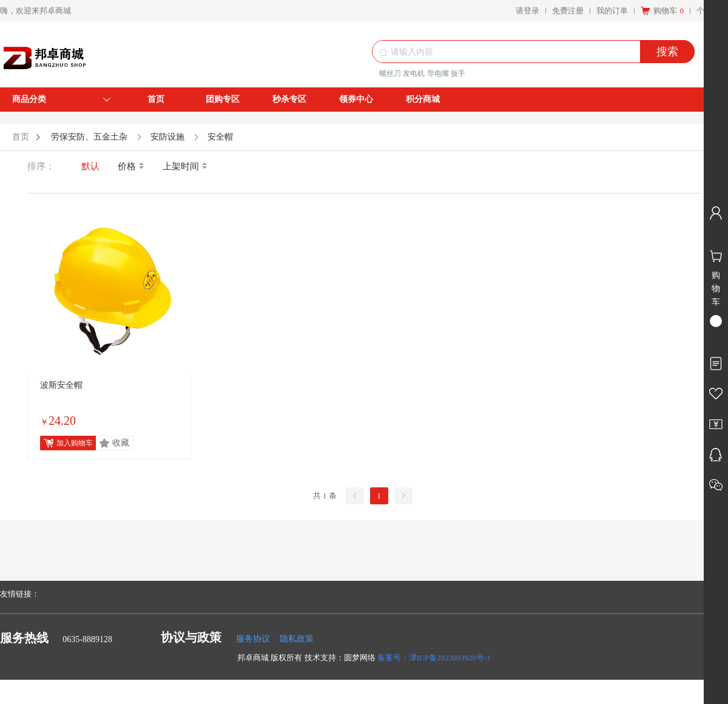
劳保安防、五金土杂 (89, 137)
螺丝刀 (390, 73)
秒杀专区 (289, 99)
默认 (90, 166)
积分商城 (423, 99)
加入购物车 (75, 443)
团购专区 (223, 99)
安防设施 (167, 137)
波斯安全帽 (61, 385)
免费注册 (568, 11)
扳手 (458, 73)
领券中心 (356, 99)
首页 (156, 99)
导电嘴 (438, 73)
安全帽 (220, 137)
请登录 (527, 11)
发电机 (414, 73)
